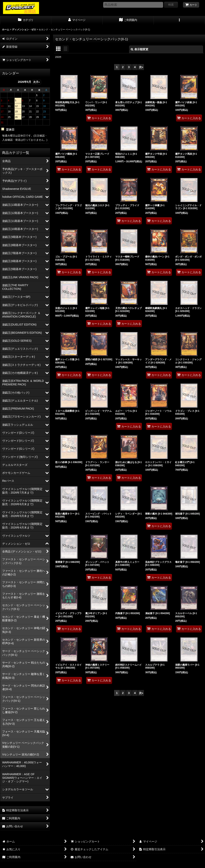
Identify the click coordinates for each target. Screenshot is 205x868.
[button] (179, 20)
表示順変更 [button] (140, 49)
